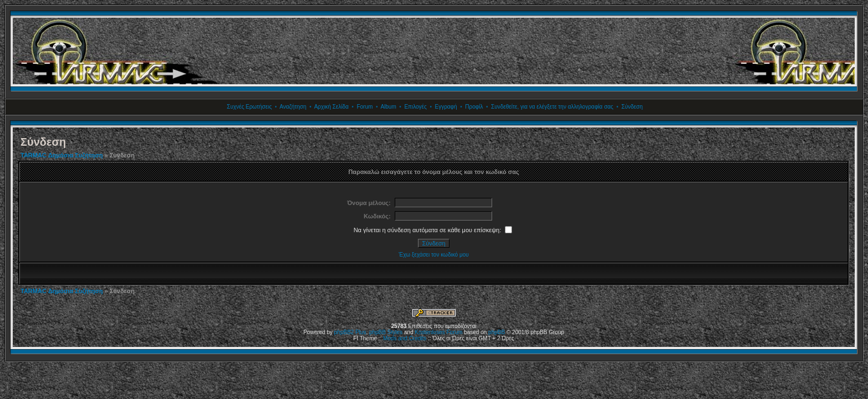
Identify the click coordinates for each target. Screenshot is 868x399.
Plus (361, 332)
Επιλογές (415, 107)
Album (388, 107)
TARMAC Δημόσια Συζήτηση (62, 155)
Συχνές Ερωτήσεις (249, 107)
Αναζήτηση (293, 107)
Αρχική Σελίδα (331, 107)
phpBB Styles (386, 332)
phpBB (497, 332)
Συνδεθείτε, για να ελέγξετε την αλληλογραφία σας (552, 107)
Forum (365, 107)
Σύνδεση (632, 107)
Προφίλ (474, 107)
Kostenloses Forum (438, 332)
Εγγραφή (446, 107)
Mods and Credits (405, 338)
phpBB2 (344, 332)
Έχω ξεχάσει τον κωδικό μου (433, 255)
